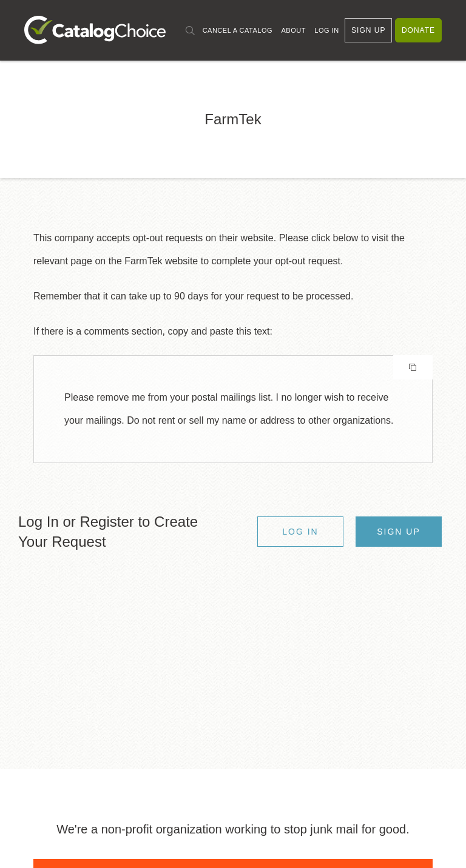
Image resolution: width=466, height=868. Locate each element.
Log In (326, 30)
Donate (418, 30)
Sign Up (368, 30)
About (293, 30)
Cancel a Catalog (238, 30)
